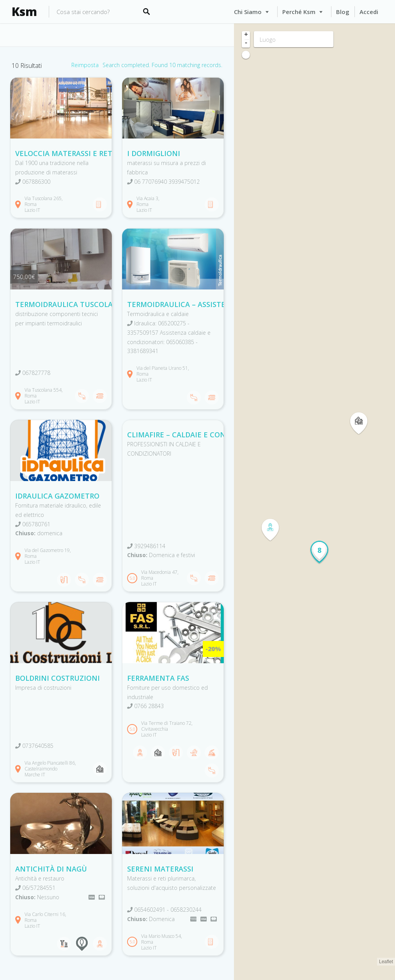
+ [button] (246, 35)
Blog (343, 12)
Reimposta (85, 65)
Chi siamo (248, 12)
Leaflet (386, 962)
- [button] (246, 43)
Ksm (24, 12)
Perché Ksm (299, 12)
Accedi (369, 12)
